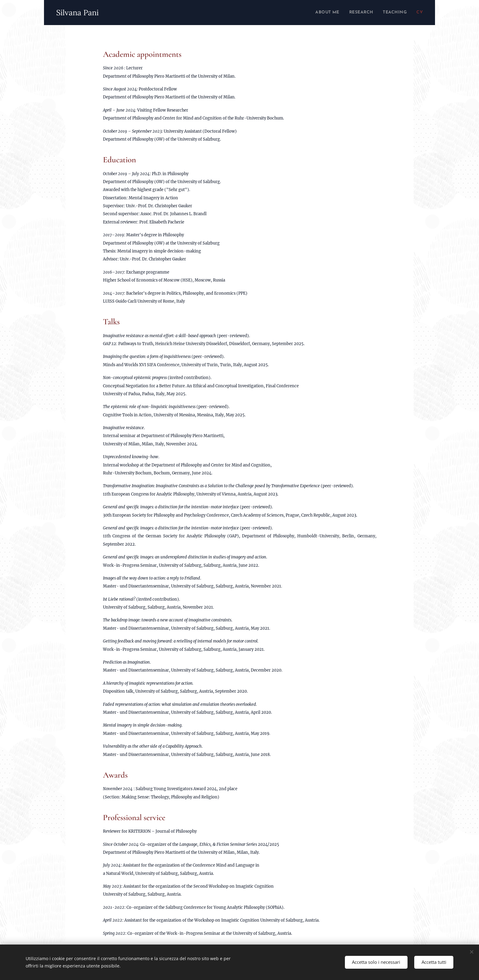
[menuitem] (318, 13)
